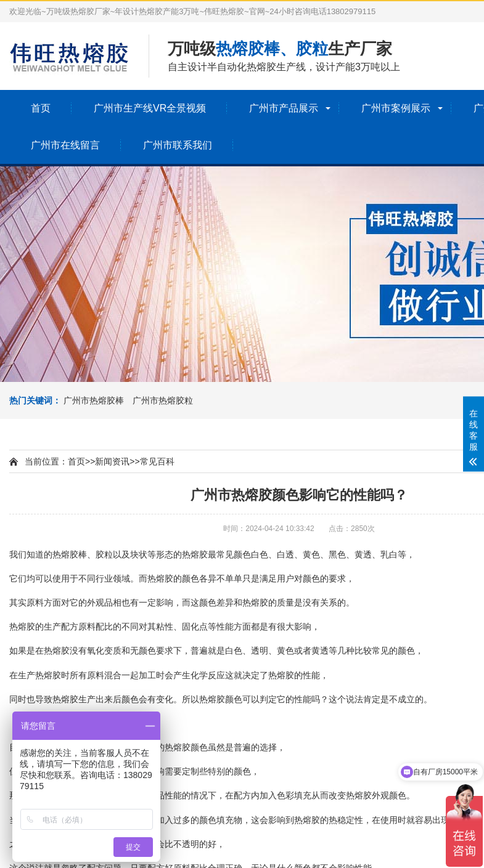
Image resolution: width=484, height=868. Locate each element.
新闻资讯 (112, 461)
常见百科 (157, 461)
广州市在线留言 (65, 145)
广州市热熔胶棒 (94, 400)
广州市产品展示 (284, 108)
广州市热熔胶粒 (163, 400)
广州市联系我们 (178, 145)
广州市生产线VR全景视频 (150, 108)
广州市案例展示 (396, 108)
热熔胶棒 (70, 554)
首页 (41, 108)
